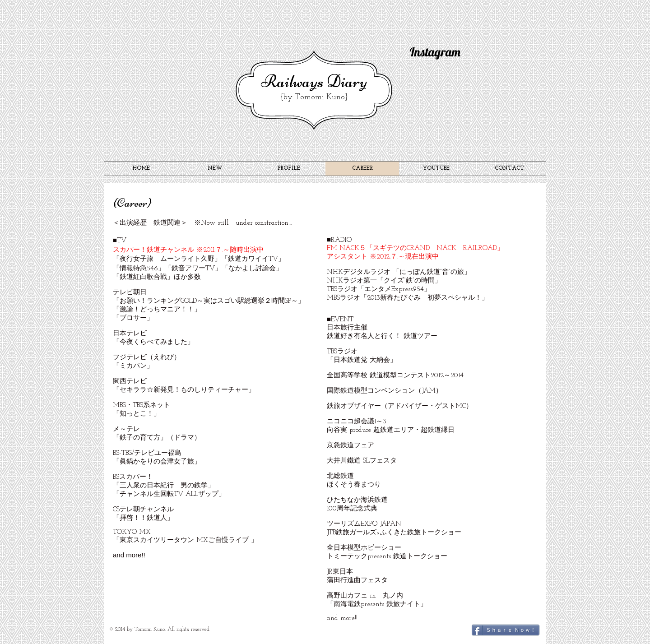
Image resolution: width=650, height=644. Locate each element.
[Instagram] (441, 52)
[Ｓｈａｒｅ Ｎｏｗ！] (506, 630)
